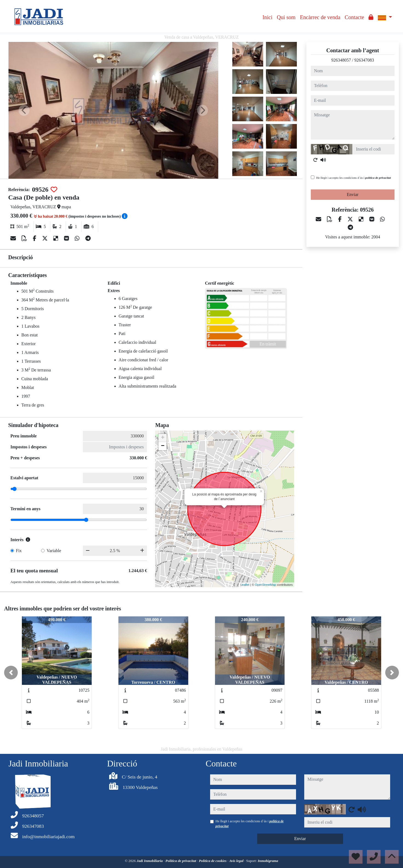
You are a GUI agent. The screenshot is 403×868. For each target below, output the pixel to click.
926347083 (364, 60)
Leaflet (245, 585)
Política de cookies (213, 861)
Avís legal (237, 861)
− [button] (163, 446)
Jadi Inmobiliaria (150, 861)
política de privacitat (378, 178)
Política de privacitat (181, 861)
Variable (54, 551)
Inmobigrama (268, 861)
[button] (11, 673)
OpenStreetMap (266, 585)
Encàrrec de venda (320, 17)
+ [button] (163, 438)
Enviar (353, 194)
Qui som (286, 17)
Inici (267, 17)
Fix (19, 551)
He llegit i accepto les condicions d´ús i (354, 178)
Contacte (354, 17)
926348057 (341, 60)
